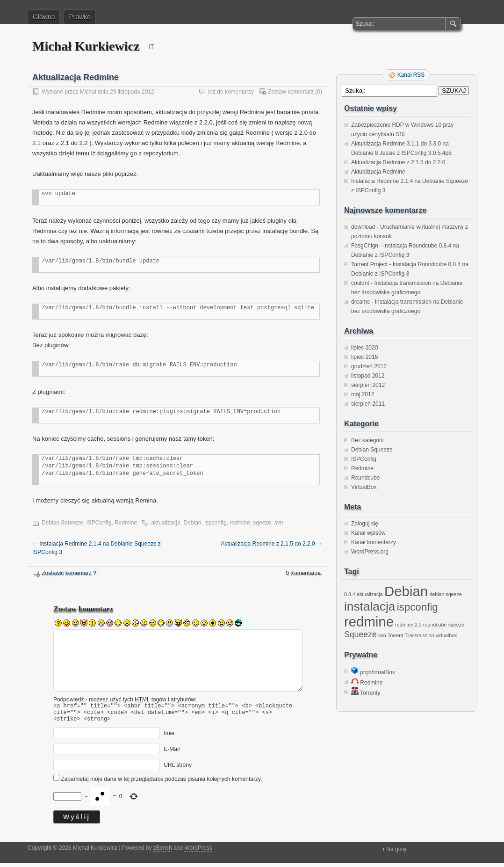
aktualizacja (166, 523)
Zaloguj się (365, 524)
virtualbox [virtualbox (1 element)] (446, 635)
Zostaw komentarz (291, 92)
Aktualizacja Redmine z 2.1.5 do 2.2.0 (271, 544)
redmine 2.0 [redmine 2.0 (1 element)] (408, 625)
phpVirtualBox (373, 672)
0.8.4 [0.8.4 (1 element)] (350, 594)
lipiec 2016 (364, 357)
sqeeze (262, 523)
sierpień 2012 (368, 385)
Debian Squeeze (62, 523)
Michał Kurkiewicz (86, 46)
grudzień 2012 (369, 366)
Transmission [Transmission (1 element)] (420, 635)
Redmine (126, 523)
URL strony (178, 769)
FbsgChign (365, 246)
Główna (44, 17)
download (363, 227)
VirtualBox (364, 487)
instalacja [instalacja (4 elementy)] (370, 606)
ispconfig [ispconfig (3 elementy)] (418, 607)
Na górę (396, 853)
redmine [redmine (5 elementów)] (369, 622)
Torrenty (366, 693)
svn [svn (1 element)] (382, 635)
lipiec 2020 (364, 348)
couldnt (360, 283)
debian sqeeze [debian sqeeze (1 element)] (445, 594)
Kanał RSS (411, 75)
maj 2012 (363, 394)
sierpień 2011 (368, 404)
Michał (88, 92)
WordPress (198, 852)
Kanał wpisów (368, 533)
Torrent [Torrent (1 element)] (395, 635)
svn (279, 523)
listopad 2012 (368, 376)
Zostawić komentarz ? (69, 573)
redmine (240, 523)
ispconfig (215, 523)
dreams (360, 302)
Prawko (80, 17)
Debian (193, 523)
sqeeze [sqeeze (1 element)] (456, 625)
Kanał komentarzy (374, 542)
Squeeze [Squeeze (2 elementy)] (360, 634)
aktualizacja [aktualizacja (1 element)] (370, 594)
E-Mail (172, 753)
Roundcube (365, 478)
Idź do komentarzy (231, 92)
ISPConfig (99, 523)
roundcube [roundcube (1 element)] (435, 625)
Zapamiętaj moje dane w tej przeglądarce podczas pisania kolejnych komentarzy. (161, 783)
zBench (163, 852)
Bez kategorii (367, 440)
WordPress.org (370, 552)
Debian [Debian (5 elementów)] (406, 591)
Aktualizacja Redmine (378, 172)
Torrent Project (369, 264)
